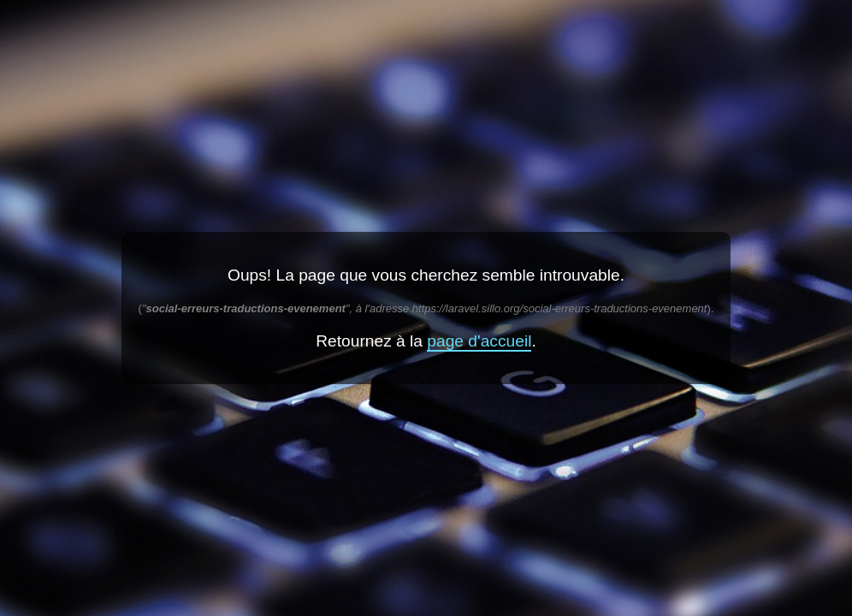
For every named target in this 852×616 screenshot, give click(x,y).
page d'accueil (479, 341)
